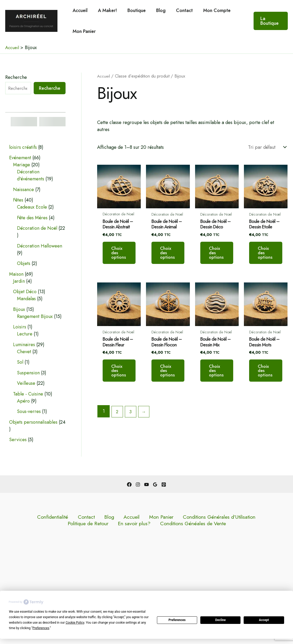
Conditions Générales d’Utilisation (164, 517)
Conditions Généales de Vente (148, 524)
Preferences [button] (41, 628)
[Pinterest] (164, 485)
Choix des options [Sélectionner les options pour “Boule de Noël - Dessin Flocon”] (173, 384)
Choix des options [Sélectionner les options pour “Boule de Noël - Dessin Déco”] (225, 258)
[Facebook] (129, 485)
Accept (264, 620)
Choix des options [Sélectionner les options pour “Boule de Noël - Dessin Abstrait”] (121, 258)
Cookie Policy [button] (75, 623)
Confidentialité (29, 517)
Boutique (134, 10)
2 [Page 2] (118, 427)
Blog (157, 10)
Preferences (177, 620)
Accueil (80, 10)
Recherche (16, 77)
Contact (180, 10)
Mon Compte (211, 10)
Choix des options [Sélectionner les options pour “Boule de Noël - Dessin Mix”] (225, 384)
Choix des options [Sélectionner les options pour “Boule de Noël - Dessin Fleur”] (121, 384)
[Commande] (267, 147)
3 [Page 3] (132, 427)
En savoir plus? (261, 517)
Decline (220, 620)
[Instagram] (138, 485)
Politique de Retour (222, 517)
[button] (270, 21)
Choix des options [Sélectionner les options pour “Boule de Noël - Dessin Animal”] (173, 258)
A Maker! (106, 10)
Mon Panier (84, 31)
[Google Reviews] (155, 485)
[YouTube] (147, 485)
